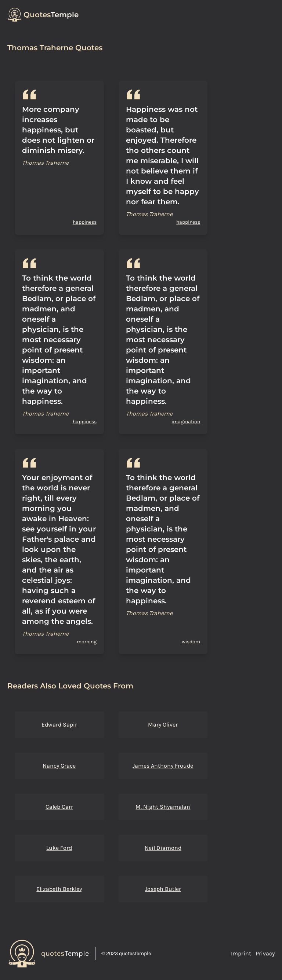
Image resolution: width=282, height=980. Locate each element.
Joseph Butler (163, 889)
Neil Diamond (163, 848)
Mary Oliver (163, 725)
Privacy (265, 953)
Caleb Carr (59, 807)
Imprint (241, 953)
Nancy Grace (59, 766)
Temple (51, 15)
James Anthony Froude (163, 766)
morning (87, 642)
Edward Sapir (59, 725)
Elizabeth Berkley (59, 889)
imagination (186, 422)
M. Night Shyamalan (163, 807)
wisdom (191, 642)
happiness (85, 222)
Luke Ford (59, 848)
